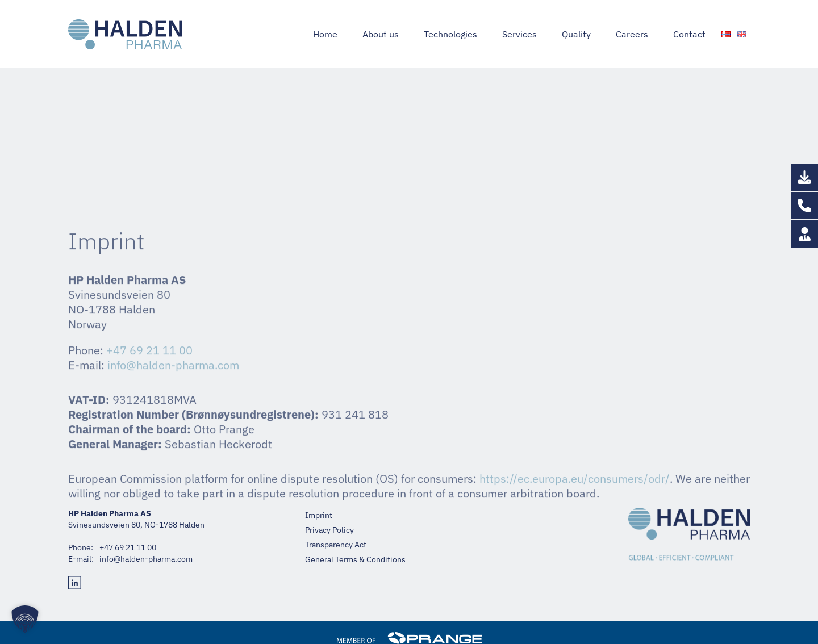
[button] (25, 619)
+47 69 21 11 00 (594, 11)
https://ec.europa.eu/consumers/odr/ (575, 616)
